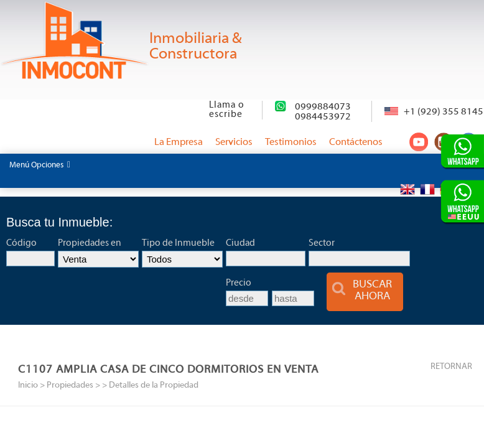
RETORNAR (451, 367)
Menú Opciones (40, 165)
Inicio (28, 385)
